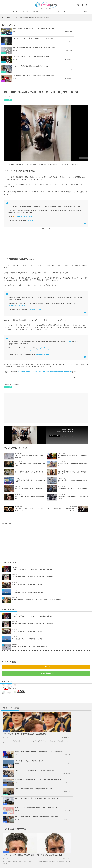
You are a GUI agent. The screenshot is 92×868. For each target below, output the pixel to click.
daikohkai (15, 33)
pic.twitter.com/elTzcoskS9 (23, 188)
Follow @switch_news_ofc (68, 409)
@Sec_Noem (44, 320)
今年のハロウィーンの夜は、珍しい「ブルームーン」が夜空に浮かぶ (19, 823)
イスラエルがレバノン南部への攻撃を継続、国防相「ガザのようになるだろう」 (74, 757)
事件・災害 (3, 34)
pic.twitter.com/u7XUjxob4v (42, 322)
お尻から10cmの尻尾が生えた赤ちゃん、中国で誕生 (19, 831)
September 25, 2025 (35, 282)
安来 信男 (62, 52)
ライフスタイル (87, 14)
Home (5, 12)
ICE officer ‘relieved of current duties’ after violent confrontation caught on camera (45, 344)
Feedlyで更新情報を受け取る (46, 645)
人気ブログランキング (7, 666)
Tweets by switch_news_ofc (46, 813)
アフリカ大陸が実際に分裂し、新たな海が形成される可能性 (27, 557)
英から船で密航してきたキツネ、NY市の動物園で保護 (29, 460)
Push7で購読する (46, 639)
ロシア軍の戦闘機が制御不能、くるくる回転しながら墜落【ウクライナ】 (19, 848)
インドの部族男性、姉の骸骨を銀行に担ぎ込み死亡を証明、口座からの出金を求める (33, 549)
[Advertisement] (46, 215)
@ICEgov (68, 314)
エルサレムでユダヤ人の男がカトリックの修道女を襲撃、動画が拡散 (29, 619)
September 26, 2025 (33, 193)
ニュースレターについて (62, 860)
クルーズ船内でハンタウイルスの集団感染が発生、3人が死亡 (27, 564)
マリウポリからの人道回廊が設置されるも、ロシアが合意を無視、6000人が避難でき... (74, 713)
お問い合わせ (50, 860)
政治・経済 (26, 12)
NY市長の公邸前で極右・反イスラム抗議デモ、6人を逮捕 (73, 460)
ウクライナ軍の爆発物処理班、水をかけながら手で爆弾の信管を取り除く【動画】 (74, 732)
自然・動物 (36, 12)
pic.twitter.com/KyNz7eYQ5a (17, 278)
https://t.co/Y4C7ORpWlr (26, 322)
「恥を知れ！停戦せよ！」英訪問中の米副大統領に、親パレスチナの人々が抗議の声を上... (74, 767)
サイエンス (46, 12)
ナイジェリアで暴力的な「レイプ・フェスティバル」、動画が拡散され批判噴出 (32, 541)
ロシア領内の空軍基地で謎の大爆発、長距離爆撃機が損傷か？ (18, 816)
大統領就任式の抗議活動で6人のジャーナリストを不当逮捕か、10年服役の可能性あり (19, 839)
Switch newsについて (16, 860)
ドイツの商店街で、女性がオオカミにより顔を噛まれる (29, 444)
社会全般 (15, 12)
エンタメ (77, 12)
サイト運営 (27, 860)
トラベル (50, 53)
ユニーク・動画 (56, 14)
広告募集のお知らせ (76, 860)
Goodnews (66, 12)
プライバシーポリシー (38, 860)
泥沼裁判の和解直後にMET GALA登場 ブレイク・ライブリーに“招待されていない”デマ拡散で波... (37, 572)
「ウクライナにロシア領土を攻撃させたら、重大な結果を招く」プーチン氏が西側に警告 (74, 685)
